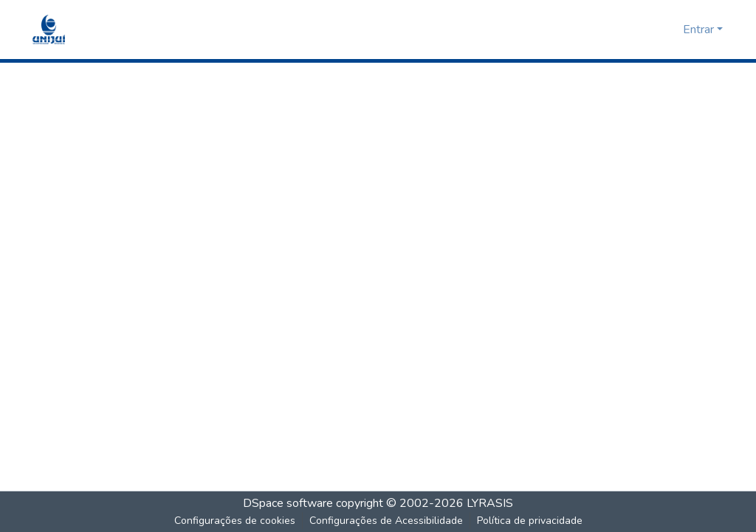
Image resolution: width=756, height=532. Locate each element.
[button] (49, 30)
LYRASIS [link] (490, 503)
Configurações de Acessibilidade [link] (386, 521)
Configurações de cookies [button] (235, 521)
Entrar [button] (700, 30)
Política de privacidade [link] (530, 521)
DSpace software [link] (288, 503)
